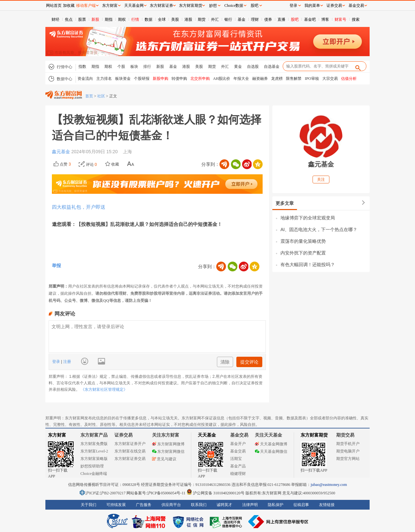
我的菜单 (312, 6)
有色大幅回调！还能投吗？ (308, 265)
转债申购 (179, 79)
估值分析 (349, 79)
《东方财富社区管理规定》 (104, 390)
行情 (135, 19)
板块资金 (123, 79)
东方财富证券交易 (130, 459)
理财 (255, 19)
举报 (56, 266)
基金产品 (238, 466)
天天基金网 (134, 6)
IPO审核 (312, 79)
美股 (175, 19)
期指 (109, 19)
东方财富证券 (161, 6)
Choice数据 (234, 6)
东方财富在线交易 (130, 451)
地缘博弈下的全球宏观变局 (308, 218)
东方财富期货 (314, 435)
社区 (101, 96)
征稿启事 (301, 505)
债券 (268, 19)
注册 (66, 362)
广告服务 (144, 505)
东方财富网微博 (168, 444)
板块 (134, 67)
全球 (162, 19)
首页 (89, 96)
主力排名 (104, 79)
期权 (122, 19)
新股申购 (160, 79)
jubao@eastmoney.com (329, 485)
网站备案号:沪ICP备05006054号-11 (156, 493)
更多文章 (285, 203)
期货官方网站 (348, 459)
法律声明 (250, 505)
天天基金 (207, 435)
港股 (188, 19)
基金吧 (310, 19)
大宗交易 (330, 79)
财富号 (340, 19)
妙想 (213, 6)
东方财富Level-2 (94, 451)
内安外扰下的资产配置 (303, 253)
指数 (82, 67)
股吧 (295, 19)
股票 (82, 19)
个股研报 (142, 79)
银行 (228, 19)
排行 (147, 67)
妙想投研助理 (92, 466)
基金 (242, 19)
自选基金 (272, 67)
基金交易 (238, 451)
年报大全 (241, 79)
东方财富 (57, 435)
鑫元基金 (62, 152)
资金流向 (85, 79)
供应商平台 (171, 505)
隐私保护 (276, 505)
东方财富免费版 (94, 444)
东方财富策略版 (94, 459)
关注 (321, 179)
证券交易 (334, 6)
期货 (202, 19)
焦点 (69, 19)
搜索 (356, 19)
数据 (148, 19)
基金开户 (238, 444)
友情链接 (327, 505)
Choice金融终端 (94, 474)
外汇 (215, 19)
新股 (95, 19)
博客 (325, 19)
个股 (121, 67)
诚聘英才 (224, 505)
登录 (57, 362)
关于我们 (89, 505)
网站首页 (54, 6)
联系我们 (199, 505)
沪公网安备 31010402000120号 (215, 493)
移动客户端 (86, 6)
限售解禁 (294, 79)
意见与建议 (164, 459)
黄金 (238, 67)
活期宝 (236, 459)
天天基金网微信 (271, 452)
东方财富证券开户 (130, 444)
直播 (281, 19)
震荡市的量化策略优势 (303, 241)
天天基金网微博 (271, 444)
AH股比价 (222, 79)
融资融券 (260, 79)
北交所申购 (200, 79)
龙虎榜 (277, 79)
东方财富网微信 (168, 452)
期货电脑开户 (348, 451)
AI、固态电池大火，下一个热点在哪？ (319, 229)
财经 (55, 19)
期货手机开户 (348, 444)
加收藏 (69, 6)
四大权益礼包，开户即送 (79, 207)
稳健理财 (238, 474)
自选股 (253, 67)
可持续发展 (116, 505)
